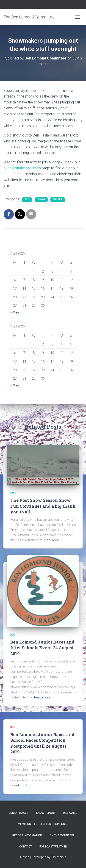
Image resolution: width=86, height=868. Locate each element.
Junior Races (19, 813)
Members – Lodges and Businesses (43, 824)
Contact (26, 847)
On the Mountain (62, 835)
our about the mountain (22, 168)
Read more (51, 540)
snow (41, 200)
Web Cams (70, 813)
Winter (58, 200)
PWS (13, 493)
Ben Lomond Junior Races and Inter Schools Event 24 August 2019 (42, 648)
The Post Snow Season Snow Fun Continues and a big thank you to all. (43, 506)
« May (15, 312)
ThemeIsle (59, 857)
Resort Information (27, 835)
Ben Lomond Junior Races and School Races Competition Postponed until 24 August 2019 (42, 743)
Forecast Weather (53, 847)
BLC (27, 200)
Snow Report (46, 813)
